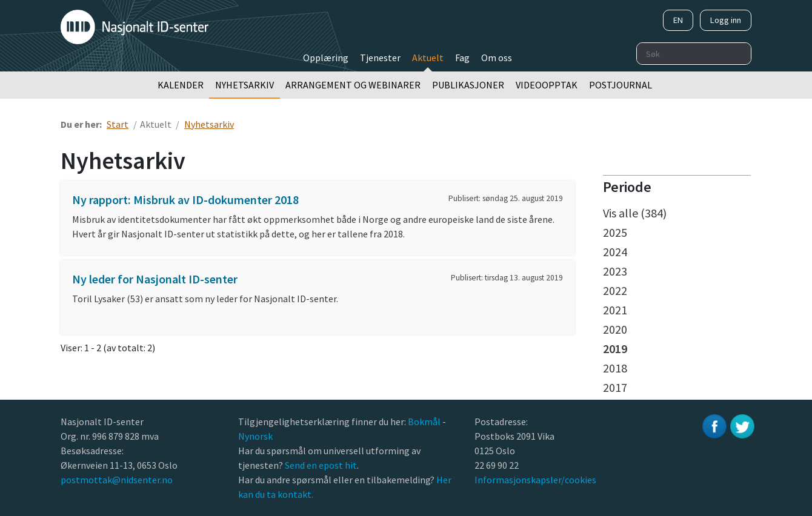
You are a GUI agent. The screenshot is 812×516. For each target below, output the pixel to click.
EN (678, 20)
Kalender (181, 85)
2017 (615, 387)
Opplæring (326, 58)
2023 (615, 271)
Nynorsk (256, 436)
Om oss (497, 58)
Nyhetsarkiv (245, 85)
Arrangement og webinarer (353, 85)
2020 (615, 329)
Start (118, 124)
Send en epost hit (321, 465)
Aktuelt (428, 58)
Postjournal (621, 85)
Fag (462, 58)
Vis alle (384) (635, 213)
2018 (615, 368)
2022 (615, 290)
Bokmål (425, 422)
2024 (615, 252)
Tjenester (380, 58)
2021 (615, 310)
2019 (615, 349)
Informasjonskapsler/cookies (535, 480)
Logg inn (726, 20)
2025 (615, 232)
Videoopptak (547, 85)
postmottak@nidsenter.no (117, 480)
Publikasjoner (468, 85)
